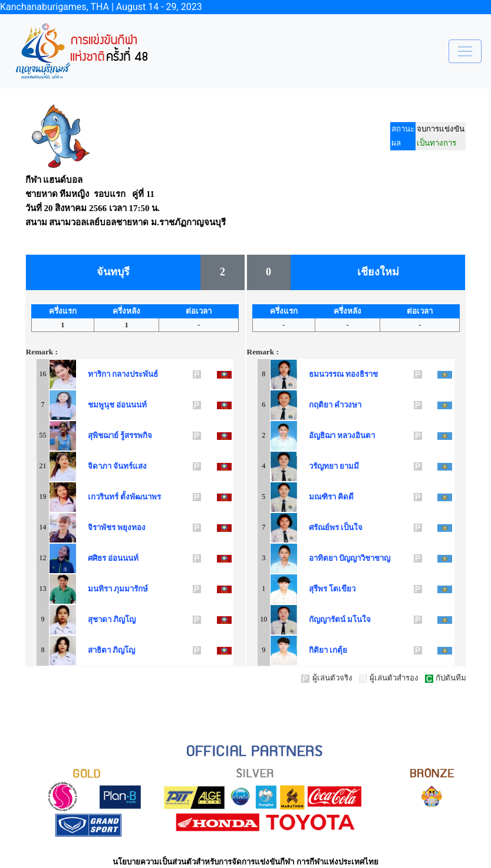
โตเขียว (342, 589)
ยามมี (349, 466)
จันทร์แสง (130, 466)
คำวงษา (348, 405)
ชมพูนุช (99, 405)
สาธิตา (97, 650)
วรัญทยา (321, 466)
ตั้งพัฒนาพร (141, 497)
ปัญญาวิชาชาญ (365, 558)
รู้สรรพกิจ (136, 435)
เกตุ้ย (338, 650)
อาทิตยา (321, 558)
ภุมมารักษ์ (131, 589)
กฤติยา (319, 405)
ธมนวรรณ (324, 374)
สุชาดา (98, 619)
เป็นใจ (352, 527)
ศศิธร (95, 558)
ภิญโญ (124, 619)
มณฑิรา (320, 497)
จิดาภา (98, 466)
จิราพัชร (100, 527)
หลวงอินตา (356, 435)
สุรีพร (316, 589)
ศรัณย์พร (322, 527)
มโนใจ (359, 619)
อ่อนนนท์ (131, 405)
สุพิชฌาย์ (101, 435)
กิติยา (316, 650)
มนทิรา (98, 589)
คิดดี (346, 497)
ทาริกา (97, 374)
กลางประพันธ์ (135, 374)
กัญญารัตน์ (325, 619)
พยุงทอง (131, 527)
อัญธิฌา (320, 435)
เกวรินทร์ (101, 497)
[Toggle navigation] (465, 51)
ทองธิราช (362, 374)
